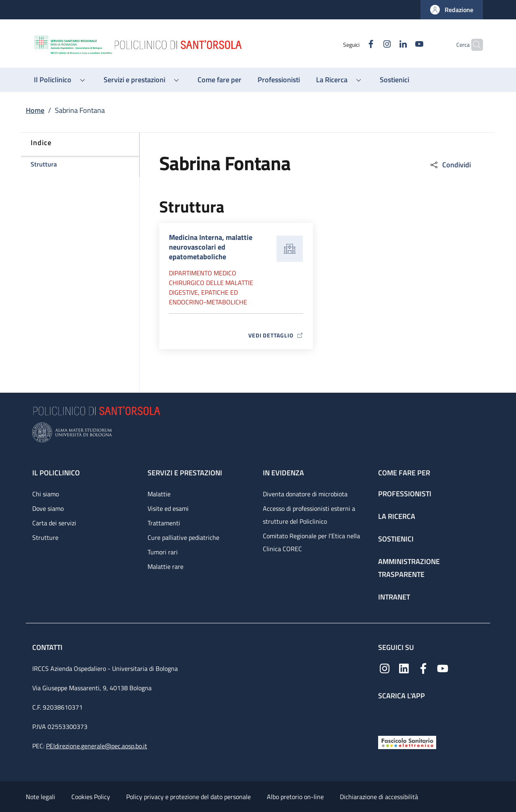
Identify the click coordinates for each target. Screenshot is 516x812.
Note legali (41, 797)
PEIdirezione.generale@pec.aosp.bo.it (97, 746)
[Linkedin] (387, 45)
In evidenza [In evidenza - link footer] (283, 473)
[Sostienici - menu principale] (394, 80)
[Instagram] (371, 45)
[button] (452, 10)
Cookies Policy (91, 797)
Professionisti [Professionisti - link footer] (405, 494)
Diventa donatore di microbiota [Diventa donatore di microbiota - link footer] (305, 494)
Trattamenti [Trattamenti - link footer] (164, 523)
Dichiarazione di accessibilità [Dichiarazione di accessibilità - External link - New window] (379, 797)
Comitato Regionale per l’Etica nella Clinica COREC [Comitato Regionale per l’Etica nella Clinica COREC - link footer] (311, 542)
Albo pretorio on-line (295, 797)
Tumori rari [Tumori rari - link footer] (163, 552)
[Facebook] (355, 45)
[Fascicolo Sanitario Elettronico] (407, 742)
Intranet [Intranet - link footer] (394, 597)
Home (35, 110)
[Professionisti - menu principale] (279, 80)
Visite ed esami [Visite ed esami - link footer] (168, 508)
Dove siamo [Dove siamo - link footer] (48, 508)
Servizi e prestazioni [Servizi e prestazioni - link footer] (185, 473)
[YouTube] (404, 45)
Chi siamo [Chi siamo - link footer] (46, 494)
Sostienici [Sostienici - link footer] (396, 539)
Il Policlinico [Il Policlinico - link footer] (56, 473)
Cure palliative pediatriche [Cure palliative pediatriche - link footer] (183, 537)
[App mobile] (385, 716)
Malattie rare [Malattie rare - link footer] (165, 566)
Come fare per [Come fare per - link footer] (404, 473)
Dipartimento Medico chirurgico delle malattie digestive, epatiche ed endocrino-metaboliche (211, 287)
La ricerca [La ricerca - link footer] (397, 516)
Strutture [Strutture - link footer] (45, 537)
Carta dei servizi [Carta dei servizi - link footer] (54, 523)
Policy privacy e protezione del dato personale (188, 797)
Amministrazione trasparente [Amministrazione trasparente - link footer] (409, 568)
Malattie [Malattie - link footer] (159, 494)
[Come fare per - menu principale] (220, 80)
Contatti (48, 647)
